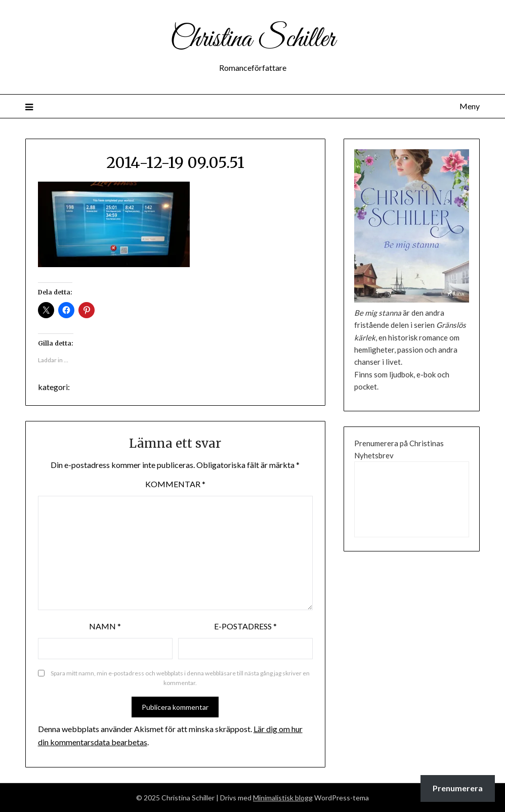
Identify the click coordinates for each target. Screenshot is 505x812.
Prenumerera (458, 788)
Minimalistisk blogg (283, 798)
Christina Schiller (252, 39)
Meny (470, 106)
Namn (105, 626)
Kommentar (175, 484)
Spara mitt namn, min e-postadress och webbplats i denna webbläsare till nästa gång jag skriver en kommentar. (180, 678)
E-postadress (245, 626)
